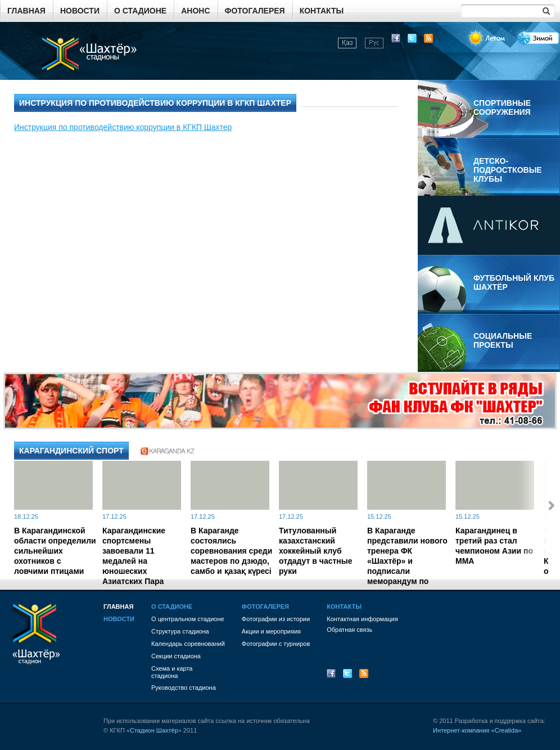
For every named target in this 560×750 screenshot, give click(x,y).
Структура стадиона (180, 631)
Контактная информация (362, 619)
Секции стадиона (176, 656)
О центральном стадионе (188, 619)
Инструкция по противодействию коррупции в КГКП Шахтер (123, 127)
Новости (80, 11)
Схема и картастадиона (172, 672)
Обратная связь (349, 630)
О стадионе (140, 11)
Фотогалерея (255, 11)
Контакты (322, 11)
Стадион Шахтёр (154, 730)
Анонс (195, 11)
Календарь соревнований (188, 644)
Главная (26, 11)
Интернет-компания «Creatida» (477, 730)
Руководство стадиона (184, 688)
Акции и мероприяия (271, 631)
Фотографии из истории (276, 619)
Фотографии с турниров (276, 644)
